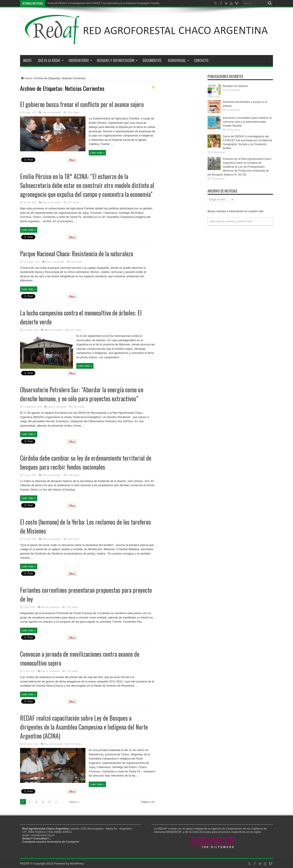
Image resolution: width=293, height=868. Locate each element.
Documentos (152, 60)
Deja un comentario (52, 113)
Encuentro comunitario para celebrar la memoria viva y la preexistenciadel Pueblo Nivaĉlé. (247, 122)
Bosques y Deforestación (117, 60)
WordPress (77, 864)
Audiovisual (178, 60)
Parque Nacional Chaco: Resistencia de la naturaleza (77, 254)
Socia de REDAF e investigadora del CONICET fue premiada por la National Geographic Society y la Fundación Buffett (116, 3)
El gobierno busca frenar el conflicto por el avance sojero (82, 104)
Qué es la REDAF (51, 60)
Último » (74, 802)
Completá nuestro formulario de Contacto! (51, 842)
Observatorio (80, 60)
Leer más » (97, 153)
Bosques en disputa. (236, 86)
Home (26, 78)
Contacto (201, 60)
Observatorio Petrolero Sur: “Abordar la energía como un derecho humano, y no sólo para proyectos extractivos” (82, 394)
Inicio (27, 60)
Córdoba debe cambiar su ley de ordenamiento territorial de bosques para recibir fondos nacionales (86, 462)
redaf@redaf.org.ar (43, 835)
